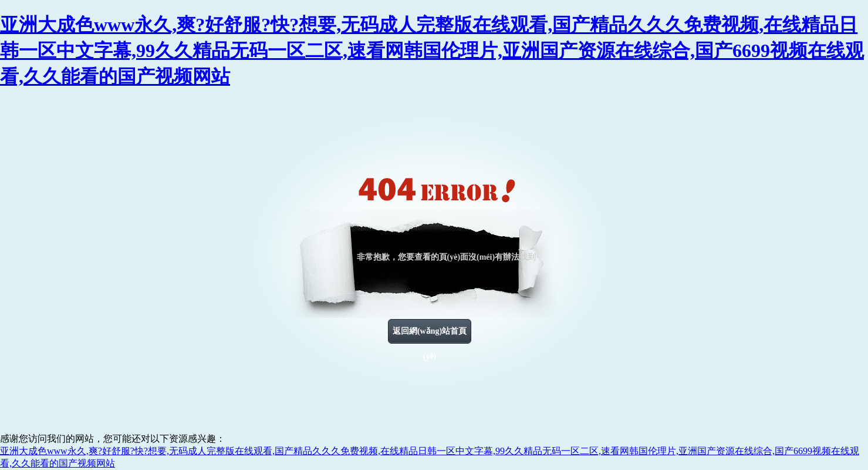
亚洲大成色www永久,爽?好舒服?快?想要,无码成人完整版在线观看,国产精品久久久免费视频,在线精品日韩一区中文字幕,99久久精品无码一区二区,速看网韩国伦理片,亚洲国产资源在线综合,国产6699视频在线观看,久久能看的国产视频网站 (432, 51)
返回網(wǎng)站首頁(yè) (430, 336)
